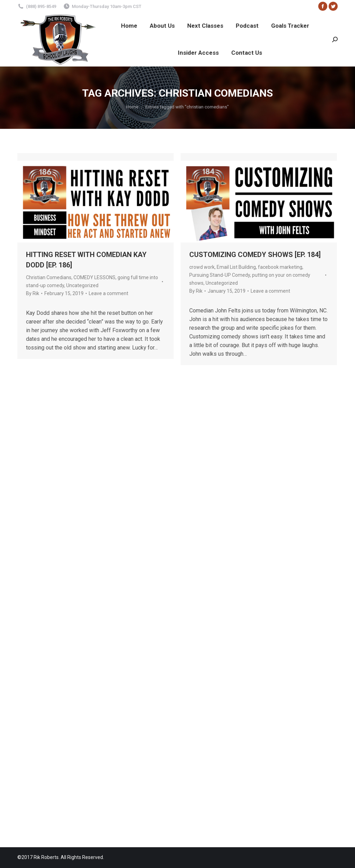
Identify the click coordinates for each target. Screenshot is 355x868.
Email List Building (236, 267)
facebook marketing (280, 267)
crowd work (202, 267)
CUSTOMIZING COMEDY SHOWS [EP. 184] (255, 255)
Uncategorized (82, 285)
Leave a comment (109, 293)
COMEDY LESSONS (94, 277)
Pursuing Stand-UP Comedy (220, 275)
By (33, 293)
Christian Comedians (49, 277)
